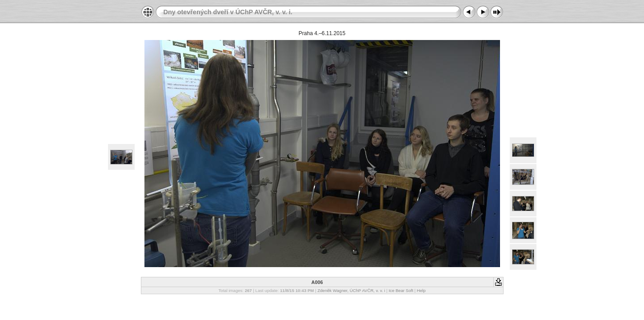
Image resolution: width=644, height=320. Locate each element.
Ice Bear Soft (401, 290)
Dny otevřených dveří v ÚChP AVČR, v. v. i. (228, 12)
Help (421, 290)
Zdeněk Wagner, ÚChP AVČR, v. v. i (351, 290)
